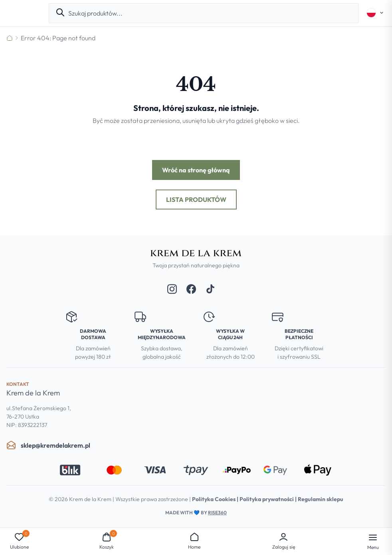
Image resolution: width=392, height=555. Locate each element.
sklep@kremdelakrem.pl (48, 445)
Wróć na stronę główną (196, 170)
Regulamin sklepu (321, 499)
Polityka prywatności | (269, 499)
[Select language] (375, 13)
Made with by (196, 513)
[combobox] (210, 13)
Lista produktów (196, 199)
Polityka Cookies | (216, 499)
